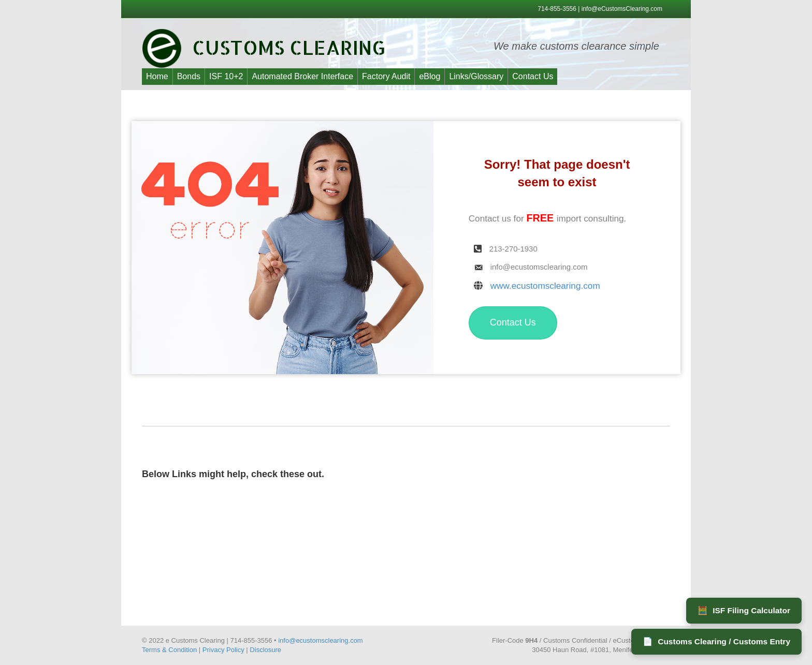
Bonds (189, 76)
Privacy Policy (223, 650)
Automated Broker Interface (302, 76)
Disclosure (265, 650)
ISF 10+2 (226, 76)
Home (157, 76)
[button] (513, 323)
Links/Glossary (476, 76)
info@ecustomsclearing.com (320, 640)
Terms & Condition (169, 650)
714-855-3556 (558, 9)
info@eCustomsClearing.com (622, 9)
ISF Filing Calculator (744, 611)
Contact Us (533, 76)
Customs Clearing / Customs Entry (716, 642)
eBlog (430, 76)
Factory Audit (386, 76)
